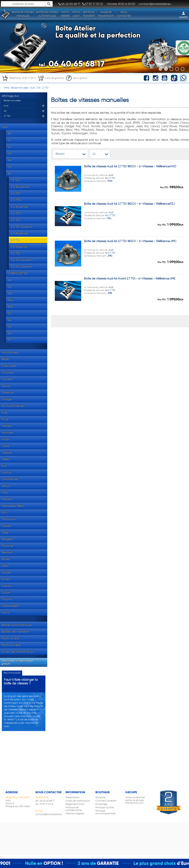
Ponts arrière (65, 14)
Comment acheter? (106, 801)
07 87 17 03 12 (92, 4)
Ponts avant (76, 14)
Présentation (73, 797)
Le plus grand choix (162, 863)
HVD (110, 181)
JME (110, 293)
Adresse (12, 792)
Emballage (101, 804)
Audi (33, 88)
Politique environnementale (105, 812)
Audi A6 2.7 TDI (100, 178)
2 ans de (94, 863)
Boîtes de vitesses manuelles (23, 14)
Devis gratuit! (77, 78)
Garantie (100, 797)
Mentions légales (75, 813)
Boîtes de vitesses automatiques (47, 14)
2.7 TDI (45, 88)
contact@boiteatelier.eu (49, 814)
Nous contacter (124, 14)
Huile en (41, 863)
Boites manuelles (20, 88)
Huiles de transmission (106, 14)
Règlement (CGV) (75, 804)
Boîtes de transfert (89, 14)
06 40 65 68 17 (69, 4)
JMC (110, 256)
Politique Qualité (105, 807)
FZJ (109, 218)
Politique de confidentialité (74, 809)
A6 (38, 88)
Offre (6, 88)
